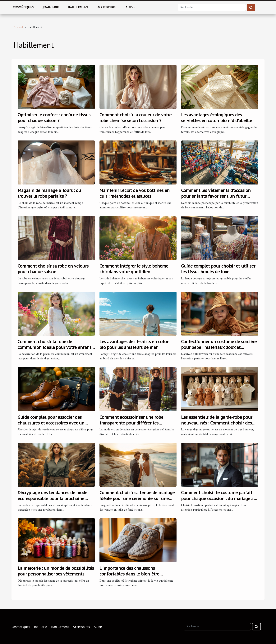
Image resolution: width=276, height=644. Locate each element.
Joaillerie (51, 7)
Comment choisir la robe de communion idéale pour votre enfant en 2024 (54, 347)
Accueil (18, 27)
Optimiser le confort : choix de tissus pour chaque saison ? (54, 118)
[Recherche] (212, 7)
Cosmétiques (23, 7)
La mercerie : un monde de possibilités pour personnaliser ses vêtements (56, 571)
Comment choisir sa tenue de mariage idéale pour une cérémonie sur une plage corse (137, 498)
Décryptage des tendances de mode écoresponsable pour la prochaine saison (53, 498)
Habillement (78, 7)
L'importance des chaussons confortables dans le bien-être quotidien (129, 574)
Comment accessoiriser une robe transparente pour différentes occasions (131, 423)
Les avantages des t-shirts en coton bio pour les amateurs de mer (134, 344)
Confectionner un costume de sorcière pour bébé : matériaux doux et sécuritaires (219, 347)
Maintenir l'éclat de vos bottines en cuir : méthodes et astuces (135, 193)
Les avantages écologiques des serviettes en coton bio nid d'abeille (217, 118)
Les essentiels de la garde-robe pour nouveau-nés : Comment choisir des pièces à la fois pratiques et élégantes (219, 423)
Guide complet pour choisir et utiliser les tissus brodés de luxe (218, 269)
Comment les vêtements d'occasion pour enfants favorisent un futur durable (216, 196)
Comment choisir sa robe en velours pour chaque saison (53, 269)
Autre (130, 7)
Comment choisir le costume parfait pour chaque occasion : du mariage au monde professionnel (219, 498)
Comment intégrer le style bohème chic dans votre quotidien (134, 269)
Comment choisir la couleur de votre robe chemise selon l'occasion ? (136, 118)
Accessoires (107, 7)
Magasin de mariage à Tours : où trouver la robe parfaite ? (49, 193)
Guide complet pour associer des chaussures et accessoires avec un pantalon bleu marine (51, 423)
